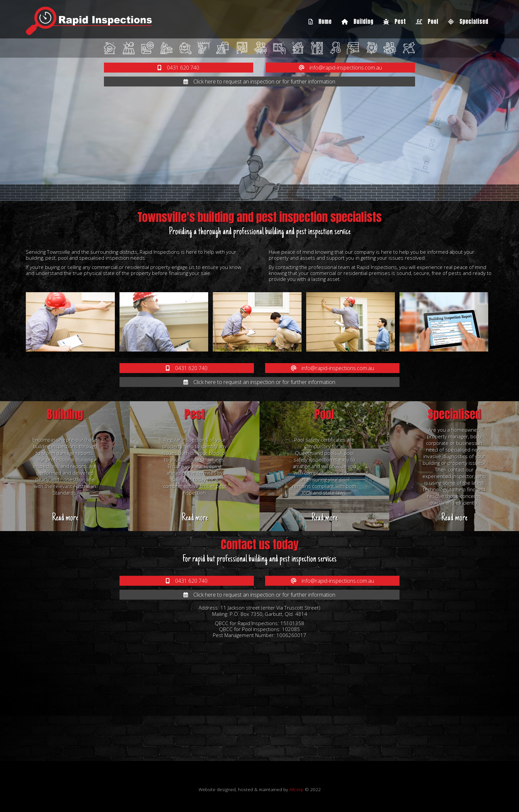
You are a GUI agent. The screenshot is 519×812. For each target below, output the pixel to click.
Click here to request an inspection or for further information (259, 81)
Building (357, 22)
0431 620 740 (178, 68)
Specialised (468, 22)
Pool (427, 22)
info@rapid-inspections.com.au (340, 68)
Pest (395, 22)
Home (320, 22)
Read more (65, 518)
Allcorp (296, 789)
